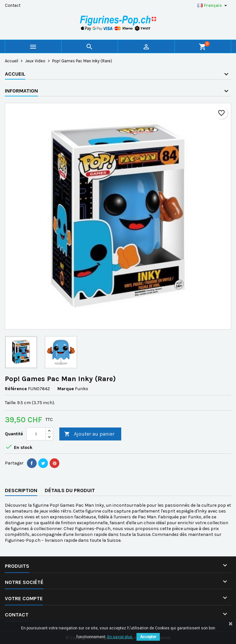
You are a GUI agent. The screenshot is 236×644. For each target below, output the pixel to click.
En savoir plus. (120, 637)
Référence (16, 389)
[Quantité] (36, 434)
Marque (66, 389)
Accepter (148, 637)
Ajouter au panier (89, 434)
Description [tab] (21, 490)
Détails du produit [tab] (70, 490)
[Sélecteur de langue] (213, 6)
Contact (13, 5)
